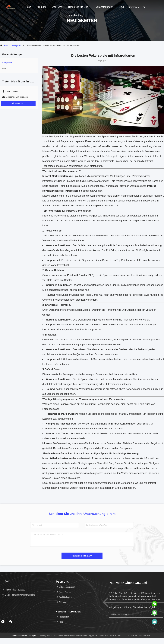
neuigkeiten (17, 46)
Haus (28, 7)
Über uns (57, 7)
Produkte (42, 7)
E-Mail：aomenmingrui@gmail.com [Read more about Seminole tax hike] (18, 595)
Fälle (4, 69)
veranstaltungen (104, 7)
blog (121, 7)
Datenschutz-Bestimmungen (24, 635)
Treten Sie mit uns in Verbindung (78, 8)
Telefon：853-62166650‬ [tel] (13, 590)
